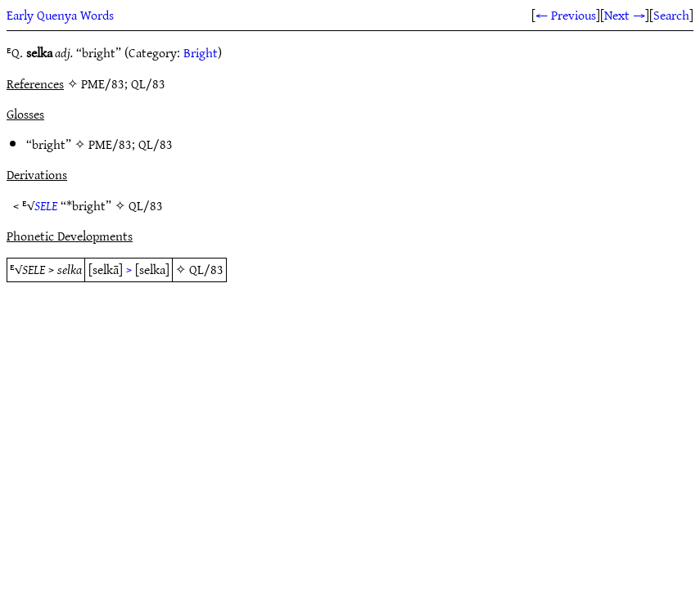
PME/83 (110, 144)
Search (671, 15)
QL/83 (156, 144)
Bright (201, 52)
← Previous (566, 15)
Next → (625, 15)
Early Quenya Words (60, 15)
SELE (46, 205)
